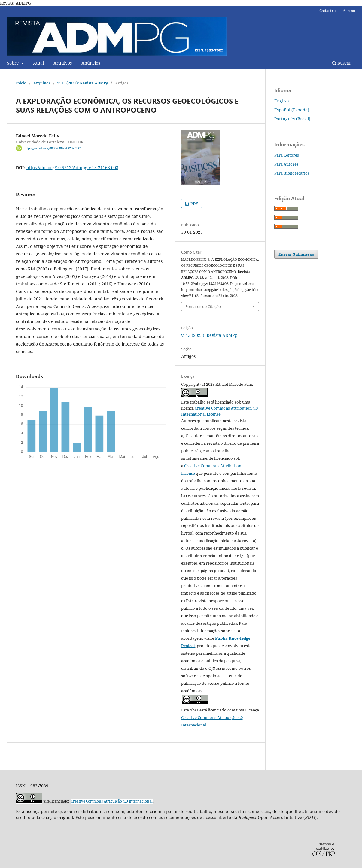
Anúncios (91, 63)
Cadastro (328, 11)
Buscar (342, 63)
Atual (38, 63)
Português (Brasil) (292, 119)
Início (21, 83)
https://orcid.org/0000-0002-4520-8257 (52, 148)
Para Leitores (287, 155)
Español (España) (292, 110)
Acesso (349, 11)
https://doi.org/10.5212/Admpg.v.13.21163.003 (72, 168)
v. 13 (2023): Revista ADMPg (83, 83)
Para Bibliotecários (292, 173)
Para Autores (286, 164)
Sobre (14, 63)
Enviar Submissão (296, 254)
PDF (194, 203)
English (282, 101)
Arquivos (63, 63)
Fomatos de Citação (203, 306)
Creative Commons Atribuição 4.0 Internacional (112, 801)
